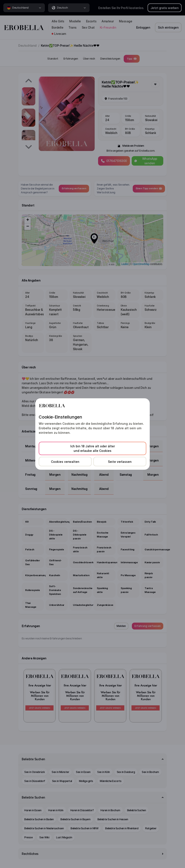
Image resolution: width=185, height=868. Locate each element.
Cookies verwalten (65, 462)
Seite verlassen (120, 462)
